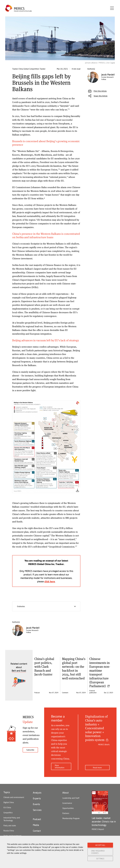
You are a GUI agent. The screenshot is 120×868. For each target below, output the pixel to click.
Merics (19, 9)
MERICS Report (98, 829)
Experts (37, 798)
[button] (46, 446)
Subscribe (30, 750)
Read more (97, 768)
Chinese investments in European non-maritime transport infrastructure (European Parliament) (100, 672)
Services (37, 810)
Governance (67, 803)
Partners (66, 813)
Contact (37, 831)
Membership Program (71, 818)
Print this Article (100, 91)
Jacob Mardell (33, 628)
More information (60, 766)
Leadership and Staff (71, 798)
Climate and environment (14, 797)
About (66, 793)
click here (50, 581)
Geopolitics (8, 813)
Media (36, 825)
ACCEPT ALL (100, 845)
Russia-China (9, 831)
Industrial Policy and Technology (12, 819)
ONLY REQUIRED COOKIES (98, 852)
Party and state (10, 825)
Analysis (37, 793)
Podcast (37, 819)
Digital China (9, 802)
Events (36, 804)
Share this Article (101, 96)
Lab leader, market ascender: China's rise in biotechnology (104, 821)
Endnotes (47, 607)
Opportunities (68, 808)
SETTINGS (100, 859)
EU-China (7, 807)
